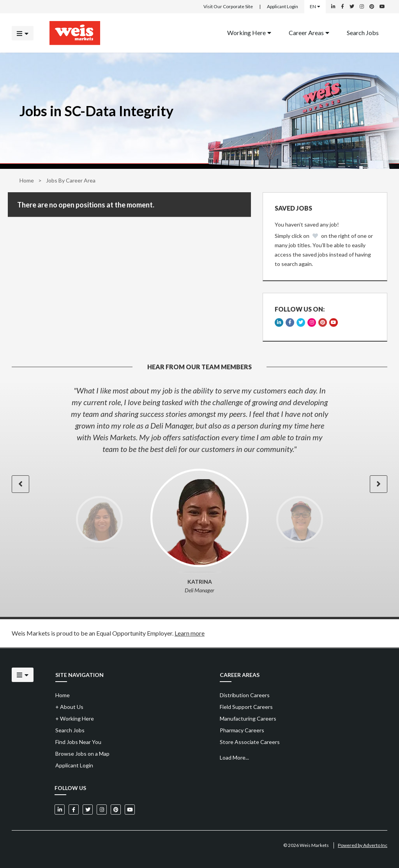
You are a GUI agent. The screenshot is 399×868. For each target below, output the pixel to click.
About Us (69, 707)
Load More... (234, 757)
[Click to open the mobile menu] (23, 33)
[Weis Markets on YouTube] (382, 7)
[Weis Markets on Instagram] (362, 7)
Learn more (190, 633)
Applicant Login (282, 6)
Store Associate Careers (250, 742)
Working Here (249, 32)
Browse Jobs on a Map (82, 754)
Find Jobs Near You (78, 742)
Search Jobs (363, 32)
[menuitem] (249, 33)
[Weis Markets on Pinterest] (372, 7)
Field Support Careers (246, 707)
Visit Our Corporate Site (228, 6)
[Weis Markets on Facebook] (343, 7)
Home (27, 180)
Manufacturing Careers (248, 718)
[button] (20, 484)
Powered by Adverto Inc (363, 845)
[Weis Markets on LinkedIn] (333, 7)
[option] (199, 420)
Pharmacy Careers (242, 730)
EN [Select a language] (315, 6)
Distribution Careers (245, 695)
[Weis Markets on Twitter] (352, 7)
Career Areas (309, 32)
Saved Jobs (293, 208)
